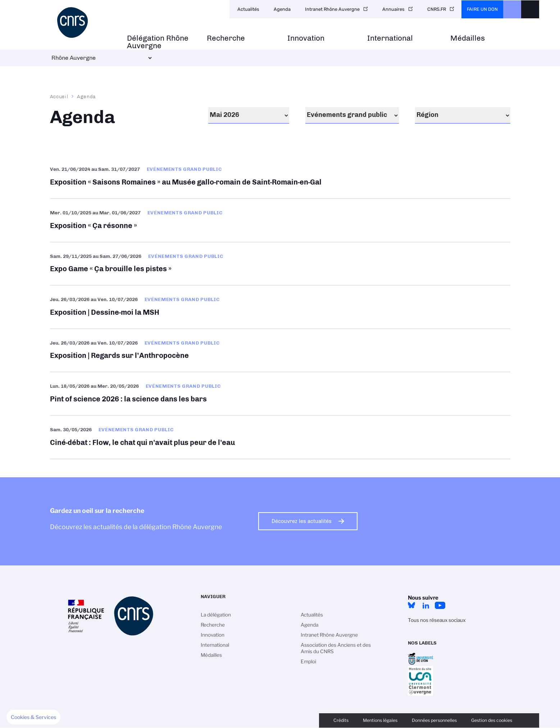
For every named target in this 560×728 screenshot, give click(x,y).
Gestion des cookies (492, 720)
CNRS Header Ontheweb (512, 9)
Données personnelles (434, 720)
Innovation (306, 38)
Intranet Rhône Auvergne (332, 9)
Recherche (226, 38)
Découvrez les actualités (302, 521)
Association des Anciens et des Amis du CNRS (336, 648)
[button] (33, 717)
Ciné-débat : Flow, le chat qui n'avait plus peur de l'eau (280, 437)
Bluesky (411, 605)
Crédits (341, 720)
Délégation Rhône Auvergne (158, 42)
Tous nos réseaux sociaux (437, 620)
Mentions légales (380, 720)
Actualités (248, 9)
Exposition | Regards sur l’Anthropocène (280, 351)
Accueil (59, 96)
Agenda (282, 9)
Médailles (468, 38)
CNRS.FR (437, 9)
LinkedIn (426, 605)
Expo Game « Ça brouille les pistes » (280, 264)
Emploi (308, 661)
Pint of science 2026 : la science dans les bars (280, 394)
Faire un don (482, 9)
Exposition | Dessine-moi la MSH (280, 307)
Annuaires (393, 9)
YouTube (440, 605)
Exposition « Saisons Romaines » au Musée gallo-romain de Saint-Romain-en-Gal (280, 177)
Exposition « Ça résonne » (280, 220)
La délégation (216, 615)
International (390, 38)
